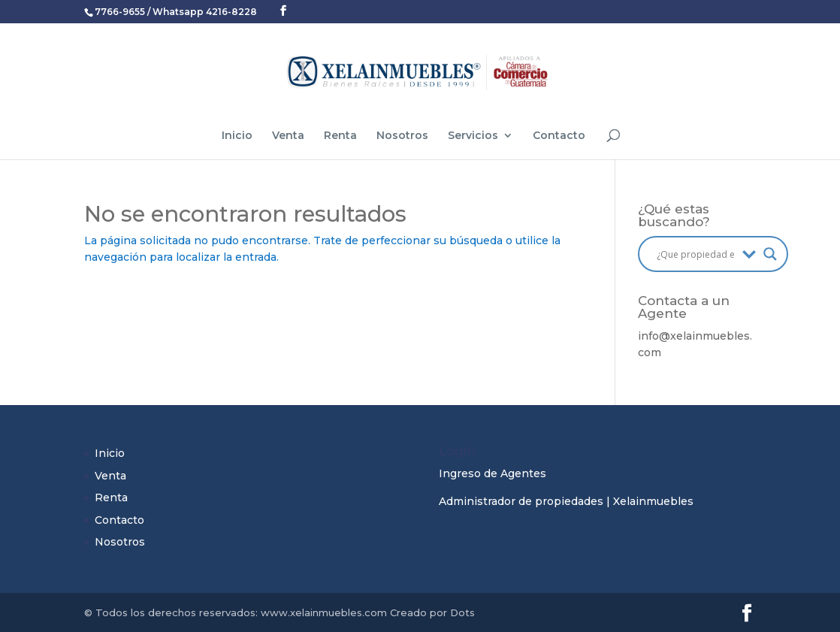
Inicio (237, 136)
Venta (288, 136)
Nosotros (402, 136)
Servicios (473, 136)
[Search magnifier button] (770, 254)
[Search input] (696, 254)
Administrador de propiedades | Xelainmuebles (566, 501)
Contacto (559, 136)
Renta (340, 136)
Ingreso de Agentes (493, 473)
